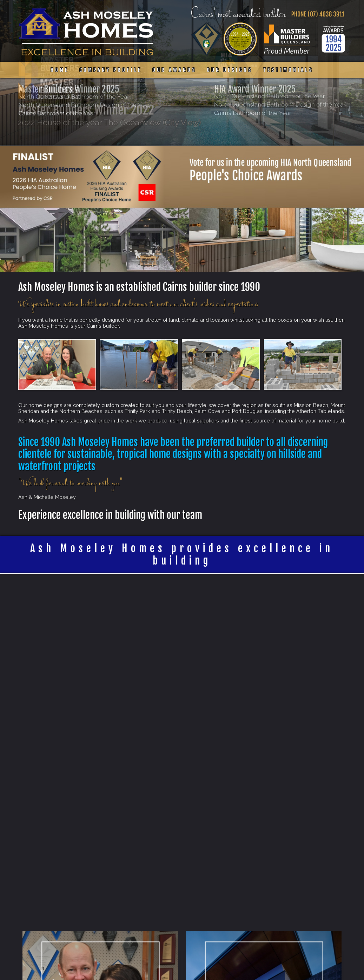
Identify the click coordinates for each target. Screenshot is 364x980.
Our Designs (230, 70)
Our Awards (174, 70)
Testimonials (288, 70)
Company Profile (111, 70)
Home (60, 70)
